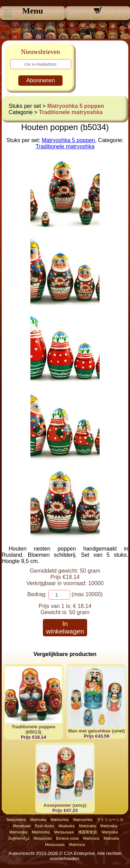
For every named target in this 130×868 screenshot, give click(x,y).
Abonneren (40, 80)
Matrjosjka (87, 826)
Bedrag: (37, 594)
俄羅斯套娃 (88, 832)
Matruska (111, 838)
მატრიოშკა (19, 838)
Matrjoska (110, 832)
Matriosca (91, 838)
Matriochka (60, 820)
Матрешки (22, 826)
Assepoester (57, 805)
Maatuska (66, 826)
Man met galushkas (89, 731)
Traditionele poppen (34, 727)
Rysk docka (44, 826)
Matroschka (83, 820)
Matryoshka (16, 820)
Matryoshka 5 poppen (76, 106)
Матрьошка (64, 832)
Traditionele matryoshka (71, 112)
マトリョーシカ (110, 820)
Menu (32, 11)
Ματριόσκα (43, 838)
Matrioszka (41, 832)
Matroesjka (18, 832)
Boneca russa (67, 838)
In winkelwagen (65, 627)
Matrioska (38, 820)
